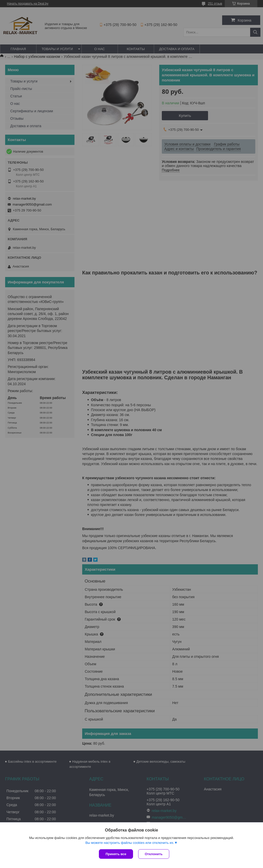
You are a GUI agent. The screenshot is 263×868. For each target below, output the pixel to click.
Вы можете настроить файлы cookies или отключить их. (130, 843)
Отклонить (154, 854)
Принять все (116, 854)
